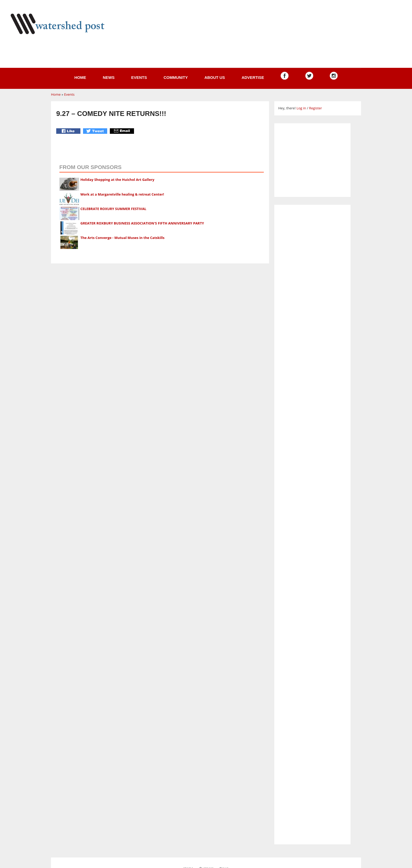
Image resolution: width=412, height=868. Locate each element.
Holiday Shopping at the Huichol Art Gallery (117, 180)
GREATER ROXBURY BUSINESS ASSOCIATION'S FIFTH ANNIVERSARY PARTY (142, 223)
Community (176, 77)
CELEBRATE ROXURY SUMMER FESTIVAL (113, 209)
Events (139, 77)
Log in (301, 108)
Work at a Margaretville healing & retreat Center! (122, 194)
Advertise (253, 77)
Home (80, 77)
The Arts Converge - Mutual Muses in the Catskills (122, 238)
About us (215, 77)
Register (315, 108)
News (109, 77)
